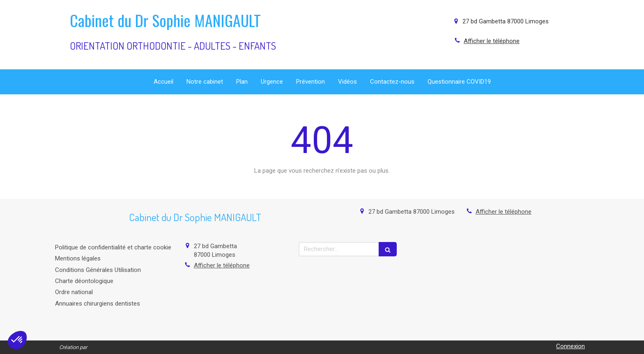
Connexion (570, 346)
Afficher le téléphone (492, 41)
